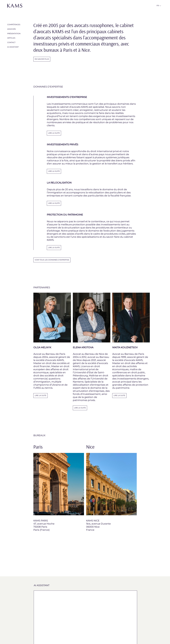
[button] (158, 6)
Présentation (14, 34)
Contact (11, 42)
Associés (12, 29)
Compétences (14, 25)
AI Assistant (13, 47)
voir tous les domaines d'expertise (52, 260)
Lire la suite (41, 395)
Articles (11, 38)
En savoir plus (42, 59)
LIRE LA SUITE (54, 133)
